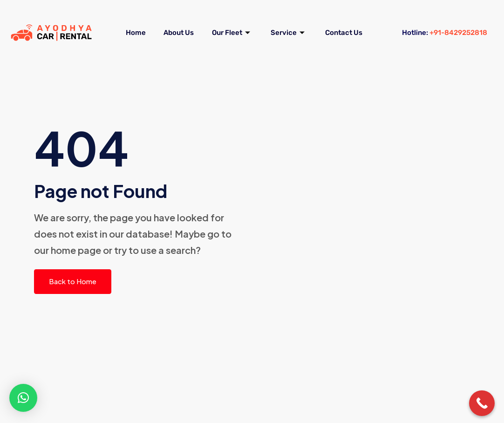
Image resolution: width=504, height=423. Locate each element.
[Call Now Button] (482, 403)
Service (320, 21)
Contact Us (244, 44)
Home (160, 21)
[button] (23, 398)
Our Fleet (261, 21)
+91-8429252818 (458, 33)
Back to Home (73, 281)
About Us (205, 21)
